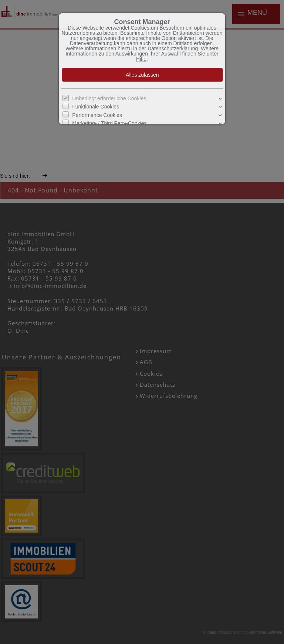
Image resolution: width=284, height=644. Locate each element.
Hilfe (141, 59)
